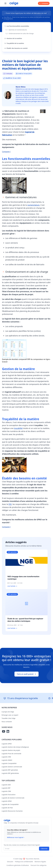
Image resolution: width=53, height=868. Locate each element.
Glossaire (10, 862)
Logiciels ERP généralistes (10, 773)
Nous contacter (7, 722)
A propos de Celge (8, 712)
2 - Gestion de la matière (13, 38)
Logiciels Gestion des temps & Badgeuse (15, 747)
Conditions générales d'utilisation (18, 865)
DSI (10, 504)
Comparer (44, 3)
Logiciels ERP (6, 788)
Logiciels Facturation (9, 795)
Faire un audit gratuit (26, 674)
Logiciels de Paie (7, 808)
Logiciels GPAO (7, 744)
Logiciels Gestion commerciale (12, 767)
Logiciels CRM (6, 757)
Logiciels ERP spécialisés (10, 770)
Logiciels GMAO (7, 760)
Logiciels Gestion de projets (11, 750)
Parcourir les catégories (38, 865)
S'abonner (44, 849)
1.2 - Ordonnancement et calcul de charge (20, 33)
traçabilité (18, 428)
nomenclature (33, 205)
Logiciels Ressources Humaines (12, 811)
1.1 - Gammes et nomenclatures (16, 30)
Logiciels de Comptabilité (10, 804)
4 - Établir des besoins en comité (16, 48)
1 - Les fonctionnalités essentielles (17, 26)
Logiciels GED (6, 785)
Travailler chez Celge (9, 718)
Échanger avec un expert (10, 715)
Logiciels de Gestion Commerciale (13, 798)
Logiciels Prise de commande (11, 754)
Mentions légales (40, 862)
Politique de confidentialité (24, 862)
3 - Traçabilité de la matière (14, 43)
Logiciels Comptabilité (9, 763)
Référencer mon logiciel (16, 837)
